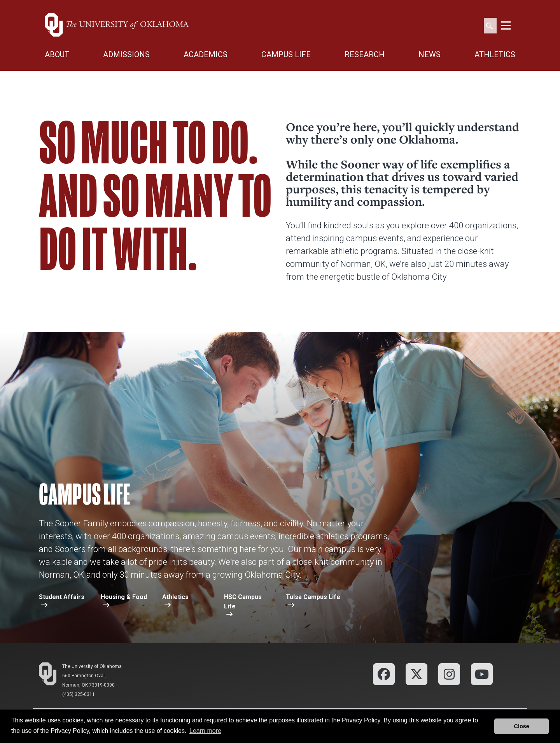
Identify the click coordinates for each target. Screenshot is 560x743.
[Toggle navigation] (506, 25)
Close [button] (522, 726)
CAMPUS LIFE (286, 54)
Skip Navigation (0, 0)
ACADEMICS (206, 54)
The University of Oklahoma (92, 666)
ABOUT (57, 54)
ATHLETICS (495, 54)
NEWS (430, 54)
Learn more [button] (205, 731)
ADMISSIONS (126, 54)
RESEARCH (365, 54)
